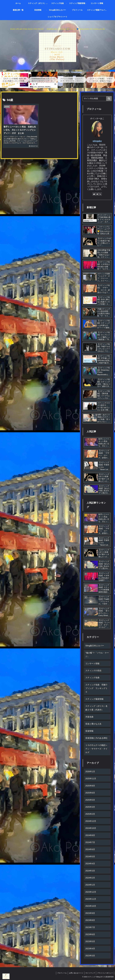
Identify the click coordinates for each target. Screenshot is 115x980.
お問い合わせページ (76, 973)
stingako (97, 141)
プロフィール (62, 973)
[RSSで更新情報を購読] (100, 194)
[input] (97, 99)
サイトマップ (90, 973)
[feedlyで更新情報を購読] (97, 194)
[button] (109, 99)
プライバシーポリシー (105, 973)
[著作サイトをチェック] (94, 194)
